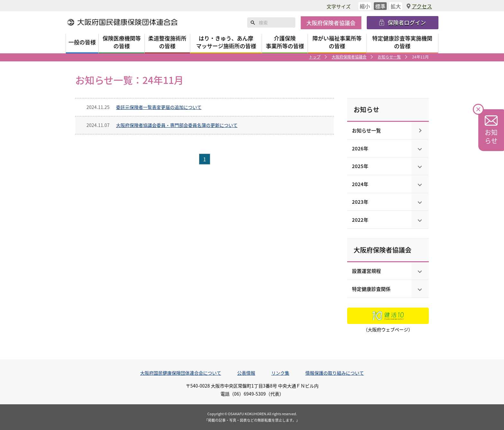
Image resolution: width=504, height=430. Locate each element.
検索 (253, 22)
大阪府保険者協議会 (349, 57)
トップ (315, 57)
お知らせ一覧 (389, 57)
